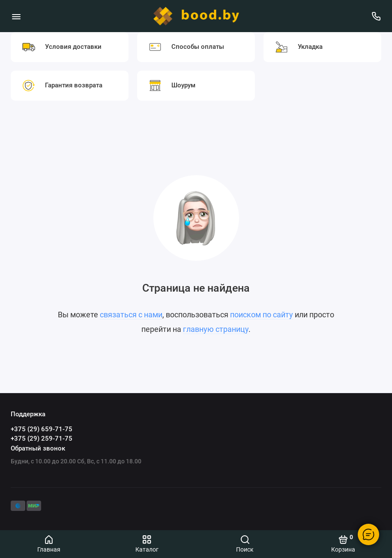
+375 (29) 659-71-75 (42, 429)
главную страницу (216, 329)
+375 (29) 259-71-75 (42, 439)
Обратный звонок (38, 448)
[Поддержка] (376, 16)
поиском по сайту (262, 315)
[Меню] (16, 16)
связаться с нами (131, 315)
